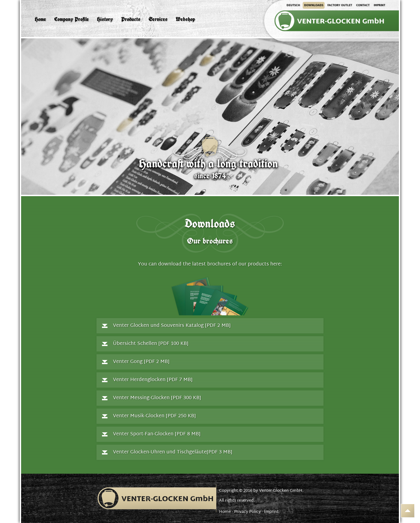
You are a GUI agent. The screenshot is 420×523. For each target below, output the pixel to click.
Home (225, 512)
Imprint (271, 512)
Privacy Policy (247, 512)
